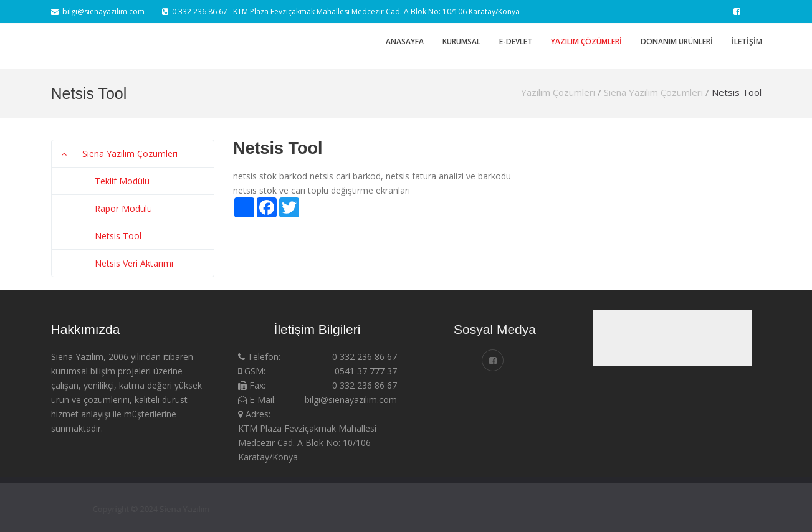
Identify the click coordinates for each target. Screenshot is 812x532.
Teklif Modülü (122, 181)
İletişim (747, 41)
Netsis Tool (737, 92)
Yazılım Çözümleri (586, 41)
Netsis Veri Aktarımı (134, 263)
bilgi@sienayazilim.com (98, 12)
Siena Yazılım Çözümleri (653, 92)
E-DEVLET (516, 41)
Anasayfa (405, 41)
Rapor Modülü (123, 208)
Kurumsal (461, 41)
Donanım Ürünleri (677, 41)
